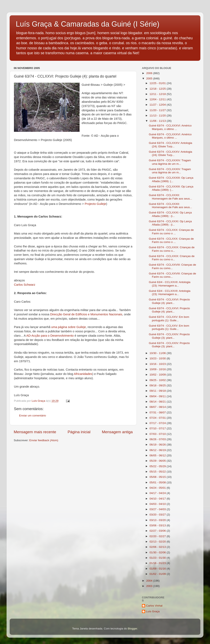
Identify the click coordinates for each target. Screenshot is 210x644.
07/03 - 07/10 (158, 434)
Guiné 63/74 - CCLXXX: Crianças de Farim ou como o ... (171, 232)
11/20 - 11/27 (158, 110)
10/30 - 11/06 (158, 353)
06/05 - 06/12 (158, 455)
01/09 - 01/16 (158, 569)
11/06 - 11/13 (158, 121)
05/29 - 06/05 (158, 461)
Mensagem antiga (117, 432)
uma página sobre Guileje (69, 327)
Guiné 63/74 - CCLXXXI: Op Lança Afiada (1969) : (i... (170, 214)
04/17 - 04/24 (158, 493)
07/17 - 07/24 (158, 423)
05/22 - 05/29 (158, 466)
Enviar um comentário (33, 416)
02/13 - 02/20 (158, 542)
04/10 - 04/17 (158, 499)
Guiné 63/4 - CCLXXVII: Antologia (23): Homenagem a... (170, 284)
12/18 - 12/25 (158, 89)
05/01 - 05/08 (158, 482)
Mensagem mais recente (35, 432)
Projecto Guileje (95, 204)
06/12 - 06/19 (158, 450)
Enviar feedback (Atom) (44, 440)
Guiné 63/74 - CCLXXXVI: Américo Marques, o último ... (170, 127)
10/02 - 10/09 (158, 375)
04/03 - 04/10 (158, 504)
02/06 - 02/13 (158, 547)
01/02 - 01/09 (158, 574)
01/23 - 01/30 (158, 558)
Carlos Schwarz (25, 285)
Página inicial (79, 432)
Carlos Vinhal (154, 606)
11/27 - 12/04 (158, 105)
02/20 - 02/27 (158, 536)
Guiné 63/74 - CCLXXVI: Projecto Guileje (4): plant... (169, 301)
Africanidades (83, 374)
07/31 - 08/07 (158, 412)
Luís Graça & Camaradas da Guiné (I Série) (88, 24)
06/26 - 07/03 (158, 439)
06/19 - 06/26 (158, 445)
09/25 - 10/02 (158, 380)
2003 (150, 586)
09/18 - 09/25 (158, 385)
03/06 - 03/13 (158, 525)
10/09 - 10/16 (158, 369)
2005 (150, 78)
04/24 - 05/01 (158, 488)
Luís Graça (153, 611)
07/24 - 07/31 (158, 418)
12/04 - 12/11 (158, 99)
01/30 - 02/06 (158, 552)
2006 (150, 73)
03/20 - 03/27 (158, 515)
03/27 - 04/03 (158, 509)
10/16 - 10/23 (158, 364)
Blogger (132, 629)
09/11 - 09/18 (158, 391)
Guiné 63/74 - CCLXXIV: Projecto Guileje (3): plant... (169, 336)
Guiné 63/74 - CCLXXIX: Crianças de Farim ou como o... (172, 249)
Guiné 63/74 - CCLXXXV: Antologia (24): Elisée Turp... (171, 145)
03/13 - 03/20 (158, 520)
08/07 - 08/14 (158, 407)
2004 (150, 581)
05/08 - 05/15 (158, 477)
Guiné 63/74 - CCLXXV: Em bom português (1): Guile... (169, 319)
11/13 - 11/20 (158, 116)
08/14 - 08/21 (158, 402)
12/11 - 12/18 (158, 94)
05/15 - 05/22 (158, 472)
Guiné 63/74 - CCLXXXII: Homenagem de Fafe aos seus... (171, 197)
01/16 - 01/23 (158, 563)
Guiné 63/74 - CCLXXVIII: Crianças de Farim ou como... (172, 266)
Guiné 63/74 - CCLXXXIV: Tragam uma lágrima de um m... (170, 162)
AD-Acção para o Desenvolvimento (50, 336)
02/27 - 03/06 (158, 531)
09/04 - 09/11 (158, 396)
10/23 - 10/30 (158, 358)
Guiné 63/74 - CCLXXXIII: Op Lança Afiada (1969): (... (171, 179)
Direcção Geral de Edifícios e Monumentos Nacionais (86, 314)
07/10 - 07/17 (158, 428)
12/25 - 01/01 (158, 83)
